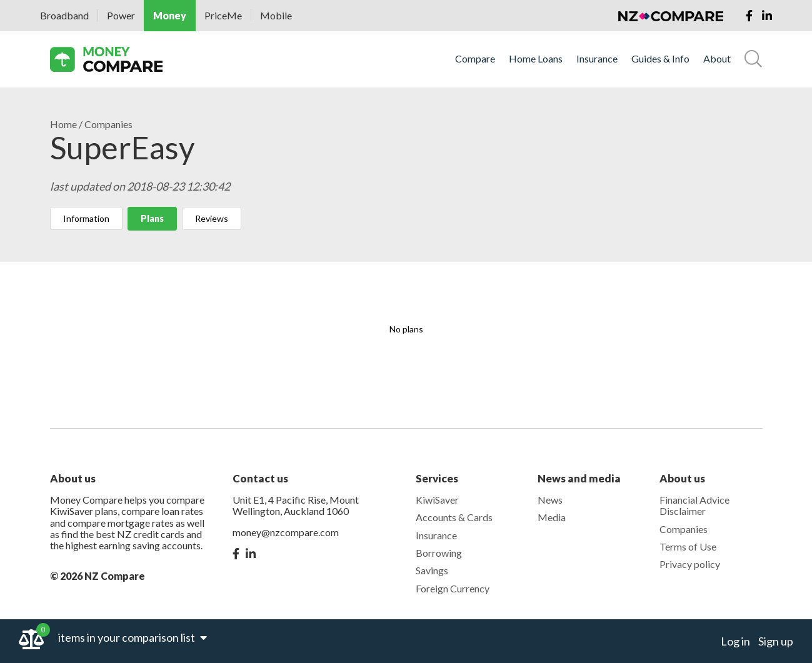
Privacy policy (690, 564)
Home (63, 124)
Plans (152, 218)
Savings (432, 570)
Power (121, 15)
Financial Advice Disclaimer (694, 505)
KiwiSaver (437, 500)
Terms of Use (688, 546)
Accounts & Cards (454, 517)
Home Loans (536, 59)
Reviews (212, 218)
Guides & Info (660, 59)
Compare (475, 59)
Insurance (597, 59)
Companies (108, 124)
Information (86, 218)
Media (552, 517)
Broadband (64, 15)
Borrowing (439, 553)
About (717, 59)
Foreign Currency (453, 588)
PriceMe (223, 15)
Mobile (276, 15)
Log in (735, 641)
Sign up (776, 641)
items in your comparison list (133, 637)
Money (170, 15)
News (550, 500)
